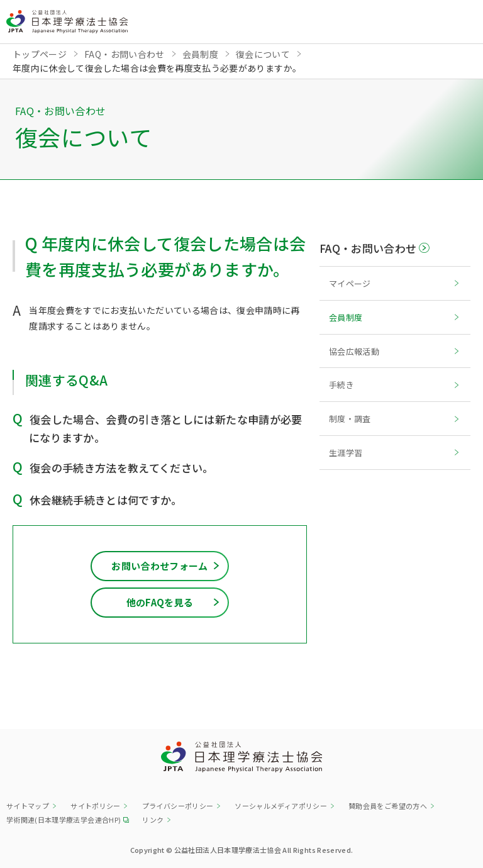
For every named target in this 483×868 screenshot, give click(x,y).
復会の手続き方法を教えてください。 (122, 468)
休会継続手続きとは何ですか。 (106, 500)
